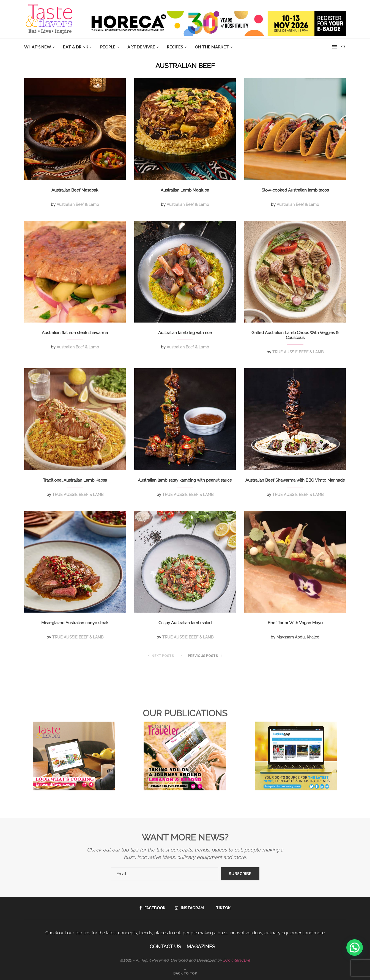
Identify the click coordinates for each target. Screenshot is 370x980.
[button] (355, 948)
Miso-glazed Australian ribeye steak (75, 623)
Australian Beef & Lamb (78, 204)
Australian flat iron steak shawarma (75, 333)
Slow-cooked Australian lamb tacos (295, 190)
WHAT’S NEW (38, 47)
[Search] (343, 47)
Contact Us (165, 947)
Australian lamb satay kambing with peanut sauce (185, 480)
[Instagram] (189, 908)
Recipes (175, 47)
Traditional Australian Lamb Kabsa (75, 480)
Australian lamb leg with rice (185, 333)
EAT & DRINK (76, 47)
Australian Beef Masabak (75, 190)
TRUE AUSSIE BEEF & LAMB (298, 352)
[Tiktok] (222, 908)
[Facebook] (152, 908)
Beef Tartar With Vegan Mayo (295, 623)
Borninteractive (237, 960)
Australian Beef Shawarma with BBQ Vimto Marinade (295, 480)
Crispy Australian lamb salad (185, 623)
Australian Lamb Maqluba (185, 190)
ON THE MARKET (212, 47)
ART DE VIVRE (141, 47)
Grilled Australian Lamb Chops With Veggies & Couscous (295, 335)
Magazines (201, 947)
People (108, 47)
